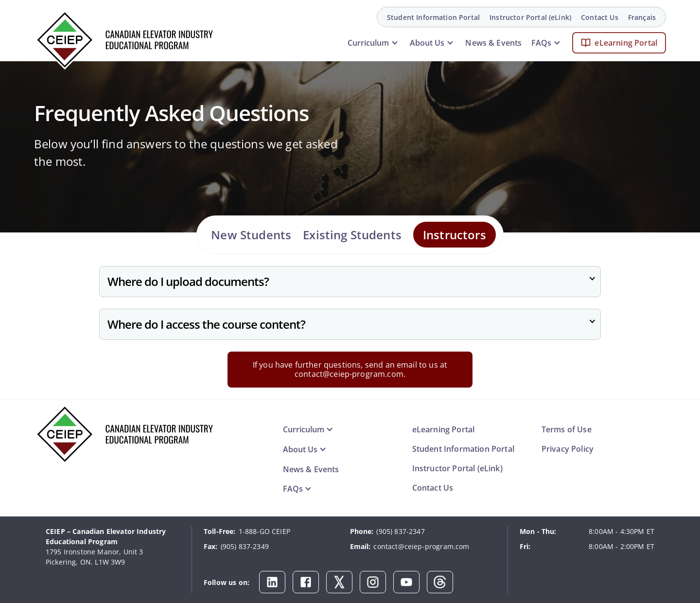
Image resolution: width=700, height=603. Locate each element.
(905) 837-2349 (245, 546)
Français (642, 17)
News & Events (493, 43)
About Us (427, 43)
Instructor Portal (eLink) (530, 17)
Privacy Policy (568, 449)
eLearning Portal (626, 43)
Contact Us (600, 17)
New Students (251, 235)
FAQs (541, 43)
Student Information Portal (433, 17)
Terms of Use (567, 429)
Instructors (455, 235)
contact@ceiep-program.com (421, 546)
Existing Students (352, 235)
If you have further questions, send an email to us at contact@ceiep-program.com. (350, 369)
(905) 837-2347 (400, 531)
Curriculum (368, 43)
